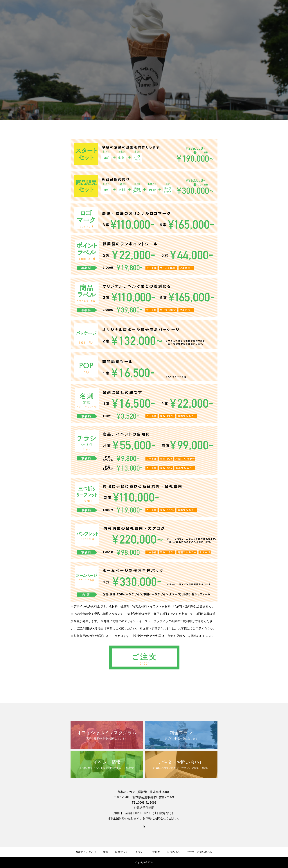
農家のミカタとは (86, 852)
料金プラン (122, 852)
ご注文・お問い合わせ (200, 852)
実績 (106, 852)
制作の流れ (173, 852)
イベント (140, 852)
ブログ (156, 852)
